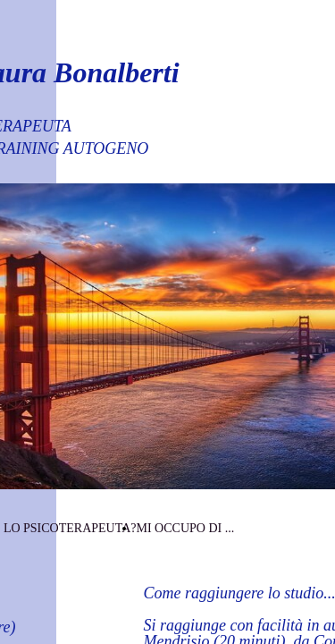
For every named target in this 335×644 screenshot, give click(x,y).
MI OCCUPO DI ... (185, 528)
